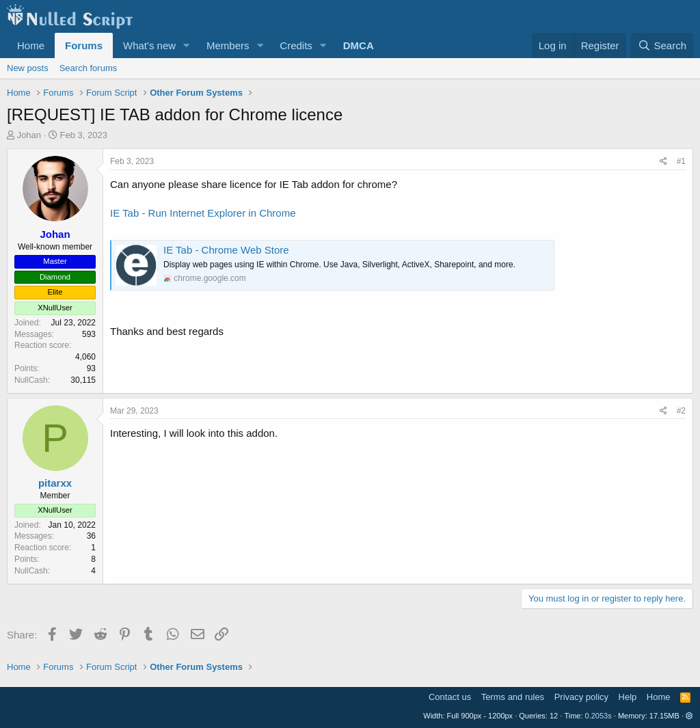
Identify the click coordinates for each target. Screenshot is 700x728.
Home (31, 45)
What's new (149, 45)
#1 (681, 161)
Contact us (450, 697)
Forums (84, 45)
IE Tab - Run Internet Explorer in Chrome (203, 213)
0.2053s (598, 716)
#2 (681, 411)
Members (228, 45)
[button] (187, 45)
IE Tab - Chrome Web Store (226, 250)
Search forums (89, 68)
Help (628, 697)
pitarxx (55, 483)
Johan (29, 135)
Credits (296, 45)
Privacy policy (581, 697)
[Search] (662, 45)
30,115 (83, 380)
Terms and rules (513, 697)
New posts (28, 68)
